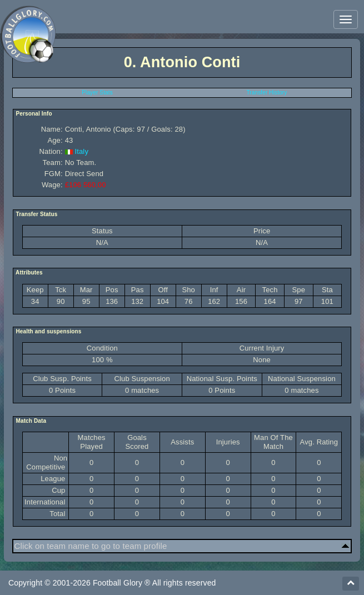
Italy (81, 151)
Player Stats (97, 92)
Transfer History (266, 92)
